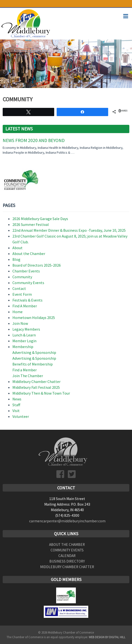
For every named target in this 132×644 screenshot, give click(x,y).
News (17, 399)
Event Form (22, 294)
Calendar (67, 556)
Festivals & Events (27, 300)
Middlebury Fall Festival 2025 (36, 387)
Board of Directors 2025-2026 (37, 265)
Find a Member (25, 370)
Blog (16, 259)
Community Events (28, 283)
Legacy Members (26, 329)
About (18, 248)
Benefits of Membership (33, 364)
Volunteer (21, 416)
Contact (19, 288)
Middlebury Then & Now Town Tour (41, 393)
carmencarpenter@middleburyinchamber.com (67, 521)
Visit (16, 411)
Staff (16, 405)
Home (18, 312)
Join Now (20, 323)
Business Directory (67, 561)
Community (22, 277)
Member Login (24, 341)
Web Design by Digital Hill (107, 637)
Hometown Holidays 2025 (34, 318)
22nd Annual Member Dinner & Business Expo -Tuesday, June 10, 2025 (69, 230)
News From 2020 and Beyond (34, 140)
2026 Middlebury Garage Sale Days (40, 219)
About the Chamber (29, 254)
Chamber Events (26, 271)
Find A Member (25, 306)
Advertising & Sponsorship (34, 352)
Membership (23, 347)
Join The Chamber (28, 376)
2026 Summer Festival (31, 224)
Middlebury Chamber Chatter (36, 382)
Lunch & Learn (24, 335)
